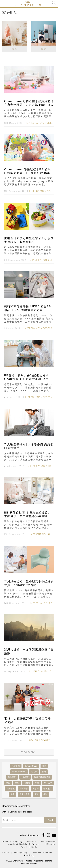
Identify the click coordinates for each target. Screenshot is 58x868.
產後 (8, 783)
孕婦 (37, 783)
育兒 (44, 772)
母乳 (37, 794)
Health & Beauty (42, 671)
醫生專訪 (12, 777)
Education (32, 841)
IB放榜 (35, 789)
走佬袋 (34, 772)
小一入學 (48, 783)
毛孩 (45, 794)
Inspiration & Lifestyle (17, 844)
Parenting (39, 534)
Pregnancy (36, 123)
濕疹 (13, 794)
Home (5, 841)
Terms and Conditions (42, 853)
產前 (17, 783)
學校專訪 (47, 789)
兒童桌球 (16, 766)
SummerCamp (31, 766)
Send (50, 820)
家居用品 (53, 534)
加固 (44, 766)
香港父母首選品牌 (42, 777)
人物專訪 (25, 777)
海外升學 (24, 789)
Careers (6, 853)
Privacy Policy (20, 853)
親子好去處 (25, 794)
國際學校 (11, 789)
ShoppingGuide (19, 772)
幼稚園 (27, 783)
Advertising (29, 855)
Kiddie (34, 847)
